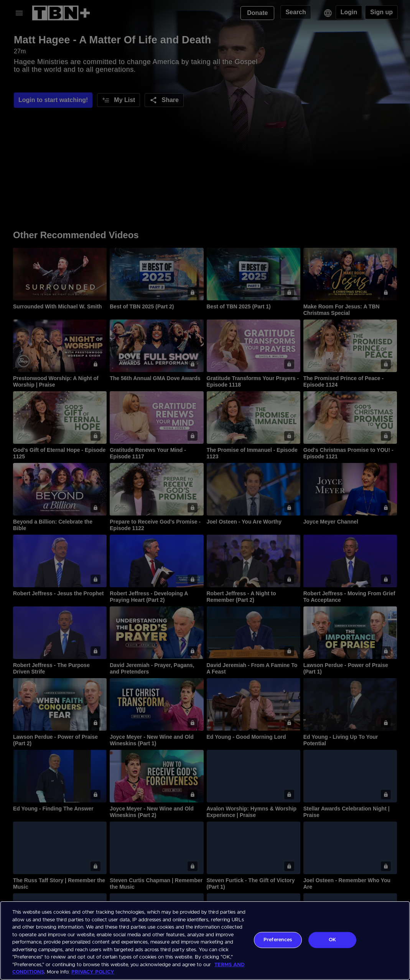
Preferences (278, 940)
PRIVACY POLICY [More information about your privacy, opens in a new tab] (93, 972)
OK (332, 940)
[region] (205, 940)
